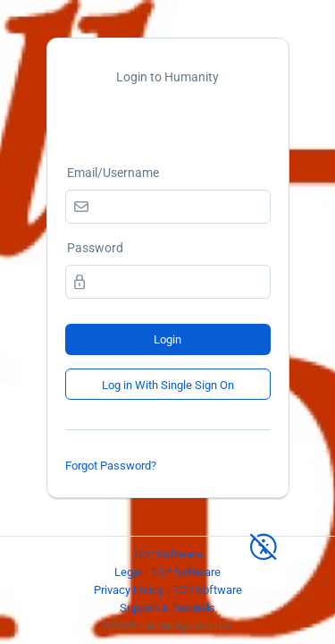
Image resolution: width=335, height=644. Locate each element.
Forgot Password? (111, 466)
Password (95, 248)
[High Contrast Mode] (264, 539)
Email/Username (113, 173)
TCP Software (167, 554)
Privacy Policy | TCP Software (168, 590)
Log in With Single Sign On (168, 385)
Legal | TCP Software (167, 572)
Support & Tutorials (167, 608)
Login (167, 339)
